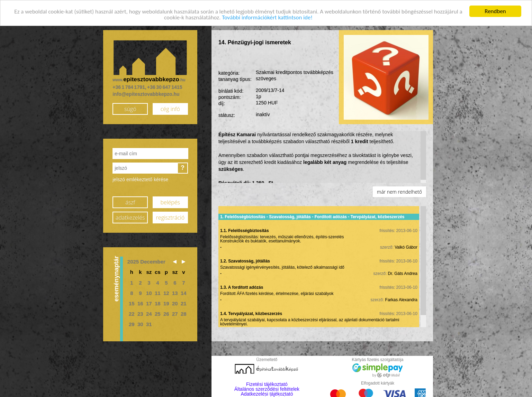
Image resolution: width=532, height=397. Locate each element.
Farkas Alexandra (401, 299)
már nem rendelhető (399, 191)
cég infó (170, 109)
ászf (130, 202)
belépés (170, 202)
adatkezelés (130, 217)
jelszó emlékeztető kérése (140, 179)
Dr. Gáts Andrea (403, 273)
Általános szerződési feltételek (267, 389)
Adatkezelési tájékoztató (267, 394)
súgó (130, 109)
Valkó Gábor (406, 247)
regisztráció (170, 217)
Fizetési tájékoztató (267, 384)
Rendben (495, 11)
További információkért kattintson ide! (267, 17)
